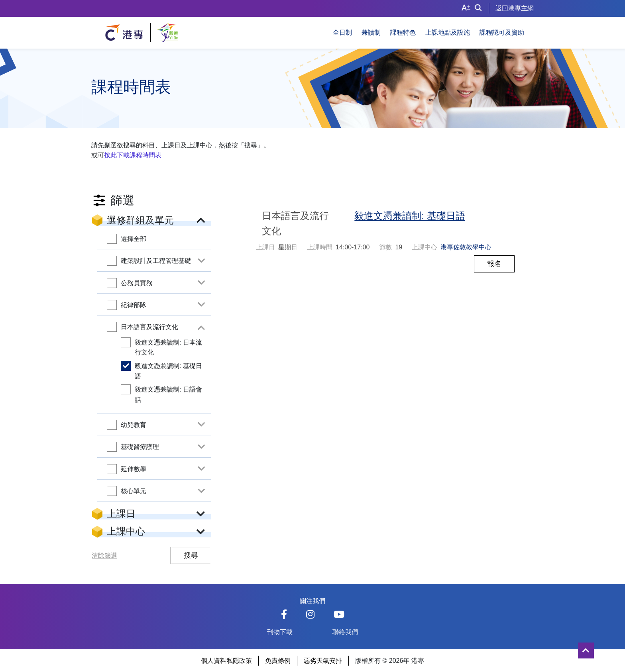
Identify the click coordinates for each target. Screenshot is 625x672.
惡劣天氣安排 (323, 661)
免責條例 (278, 661)
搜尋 (191, 555)
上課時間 (320, 247)
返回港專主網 (515, 8)
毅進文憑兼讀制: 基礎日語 (410, 216)
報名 (494, 264)
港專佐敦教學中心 (466, 247)
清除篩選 (104, 555)
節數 (385, 247)
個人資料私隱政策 (226, 661)
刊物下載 (280, 632)
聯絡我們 (345, 632)
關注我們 (312, 601)
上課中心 (425, 247)
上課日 (265, 247)
